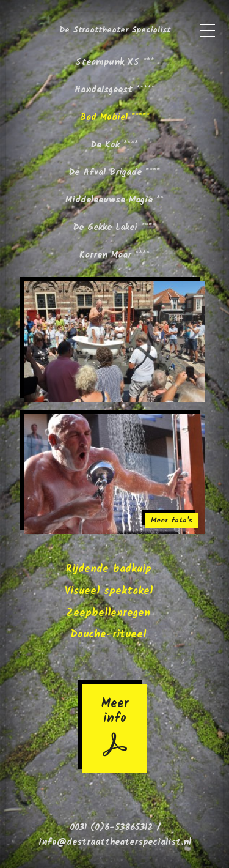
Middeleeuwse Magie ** (114, 200)
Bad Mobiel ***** (115, 117)
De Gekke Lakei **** (114, 228)
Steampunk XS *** (114, 62)
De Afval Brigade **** (114, 172)
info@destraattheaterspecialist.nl (115, 842)
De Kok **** (114, 145)
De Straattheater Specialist (115, 30)
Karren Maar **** (114, 255)
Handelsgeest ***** (114, 90)
